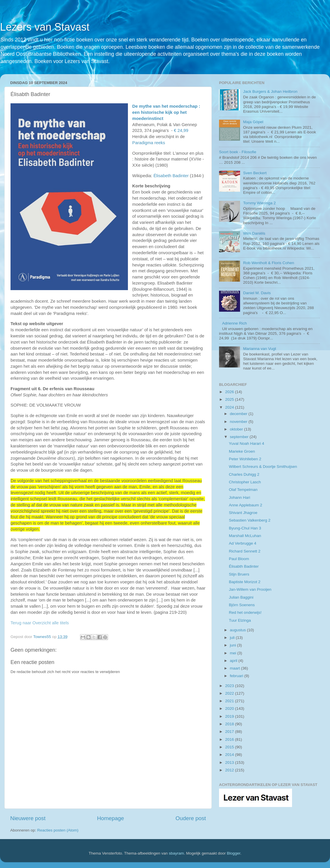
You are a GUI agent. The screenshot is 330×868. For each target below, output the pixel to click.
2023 (230, 686)
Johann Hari (240, 497)
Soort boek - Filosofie (238, 152)
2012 (230, 770)
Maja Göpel (253, 122)
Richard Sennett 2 (245, 551)
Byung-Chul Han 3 (245, 528)
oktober (237, 429)
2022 (230, 693)
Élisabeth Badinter (171, 176)
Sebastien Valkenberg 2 (250, 520)
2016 (230, 739)
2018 (230, 724)
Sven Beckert (255, 173)
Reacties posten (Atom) (58, 830)
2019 (230, 716)
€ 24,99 (181, 130)
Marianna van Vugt (259, 349)
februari (237, 676)
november (239, 422)
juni (233, 645)
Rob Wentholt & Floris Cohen (269, 263)
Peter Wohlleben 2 (245, 459)
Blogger (234, 853)
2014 (230, 755)
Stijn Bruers (239, 574)
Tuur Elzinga (240, 620)
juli (233, 638)
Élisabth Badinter (244, 566)
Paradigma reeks (149, 143)
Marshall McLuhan (245, 536)
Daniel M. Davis (257, 293)
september (240, 437)
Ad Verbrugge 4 (243, 543)
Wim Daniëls (254, 233)
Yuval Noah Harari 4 (247, 443)
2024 (230, 407)
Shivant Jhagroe (243, 513)
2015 (230, 747)
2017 (230, 732)
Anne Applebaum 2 (246, 505)
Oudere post (191, 818)
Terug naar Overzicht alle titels (40, 623)
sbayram (176, 853)
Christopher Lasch (245, 482)
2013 (230, 762)
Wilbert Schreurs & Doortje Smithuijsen (263, 467)
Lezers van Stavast (45, 27)
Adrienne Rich (234, 323)
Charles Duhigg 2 (244, 474)
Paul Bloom (239, 559)
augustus (238, 630)
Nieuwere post (28, 818)
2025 (230, 399)
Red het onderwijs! (245, 612)
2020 (230, 708)
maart (235, 668)
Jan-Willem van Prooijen (250, 589)
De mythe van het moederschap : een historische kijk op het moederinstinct (166, 112)
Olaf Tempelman (243, 490)
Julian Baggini (241, 597)
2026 (230, 392)
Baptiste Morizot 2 (245, 582)
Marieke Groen (242, 451)
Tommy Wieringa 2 (259, 203)
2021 (230, 701)
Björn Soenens (242, 605)
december (239, 414)
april (234, 661)
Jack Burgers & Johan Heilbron (270, 91)
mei (234, 653)
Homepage (110, 818)
